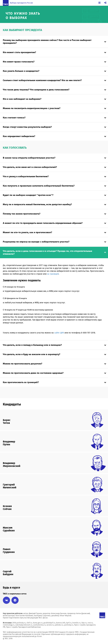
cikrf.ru (29, 623)
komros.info (61, 623)
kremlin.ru (76, 623)
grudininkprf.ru (49, 623)
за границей (53, 274)
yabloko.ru (59, 625)
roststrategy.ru (9, 625)
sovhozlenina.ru (39, 625)
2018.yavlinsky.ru (19, 623)
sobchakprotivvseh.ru (24, 625)
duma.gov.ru (38, 623)
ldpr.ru (84, 623)
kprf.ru (69, 623)
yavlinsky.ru (69, 625)
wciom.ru (50, 625)
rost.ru (90, 623)
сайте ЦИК (59, 333)
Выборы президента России (21, 3)
